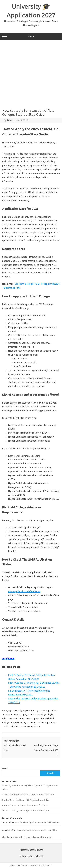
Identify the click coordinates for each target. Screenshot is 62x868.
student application (46, 722)
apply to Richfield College (34, 714)
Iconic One (15, 865)
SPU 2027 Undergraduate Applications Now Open (25, 810)
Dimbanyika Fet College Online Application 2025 (46, 750)
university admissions (31, 726)
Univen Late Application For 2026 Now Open (39, 822)
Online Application (35, 718)
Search (5, 768)
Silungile (6, 837)
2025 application (49, 710)
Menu (31, 36)
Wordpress (46, 865)
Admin (10, 120)
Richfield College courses (23, 722)
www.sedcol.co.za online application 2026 (37, 830)
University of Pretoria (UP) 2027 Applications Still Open (28, 794)
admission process (12, 714)
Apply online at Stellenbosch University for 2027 (24, 805)
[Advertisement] (31, 74)
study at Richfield (11, 726)
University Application (23, 710)
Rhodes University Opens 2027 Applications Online (26, 800)
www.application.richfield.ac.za (24, 591)
